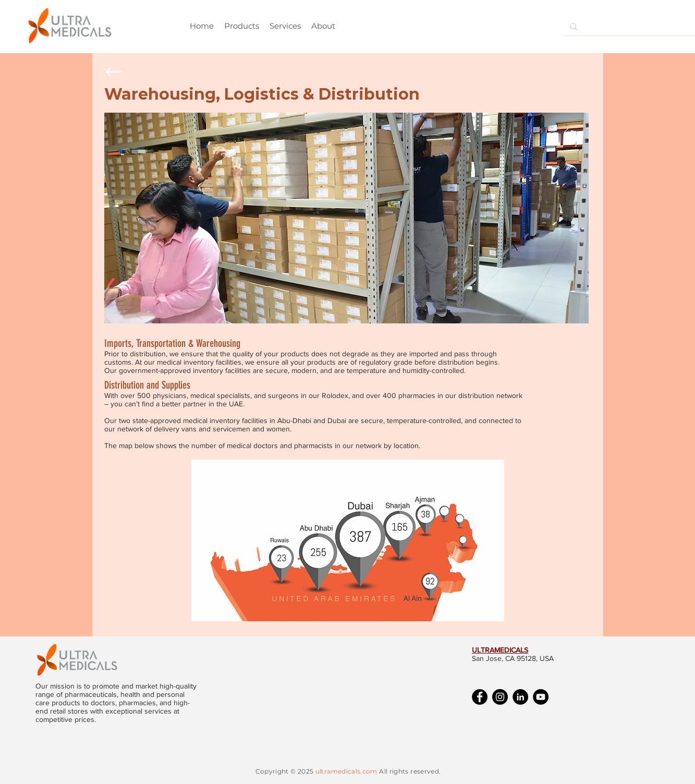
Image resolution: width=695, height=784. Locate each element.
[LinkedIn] (520, 697)
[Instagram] (500, 697)
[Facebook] (480, 697)
